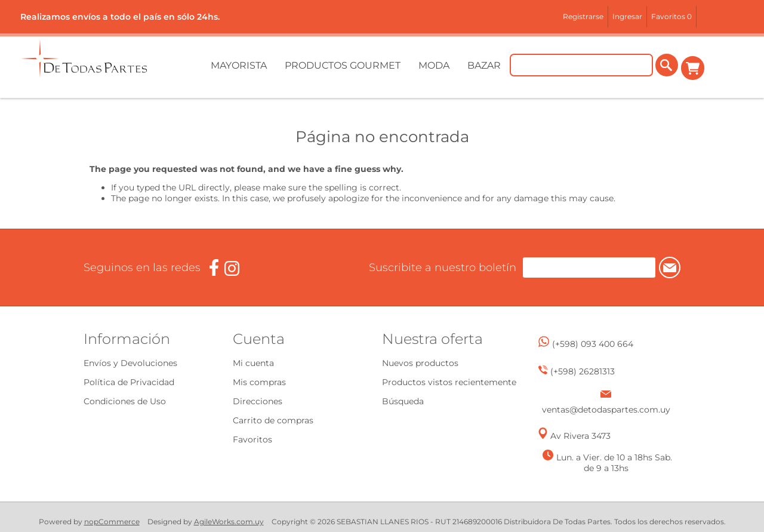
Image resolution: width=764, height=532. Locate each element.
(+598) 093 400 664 (593, 344)
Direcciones (258, 401)
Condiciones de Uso (125, 401)
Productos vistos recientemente (449, 382)
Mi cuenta (253, 363)
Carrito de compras (694, 68)
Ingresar (627, 16)
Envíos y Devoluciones (130, 363)
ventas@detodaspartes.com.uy (606, 410)
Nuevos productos (420, 363)
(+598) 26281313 (583, 371)
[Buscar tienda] (583, 68)
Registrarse (583, 16)
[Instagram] (232, 268)
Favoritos (252, 439)
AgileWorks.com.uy (229, 522)
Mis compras (259, 382)
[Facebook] (214, 268)
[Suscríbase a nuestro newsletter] (566, 267)
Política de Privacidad (129, 382)
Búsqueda (403, 401)
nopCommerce (112, 522)
